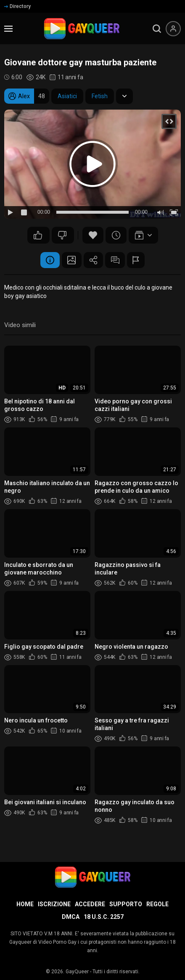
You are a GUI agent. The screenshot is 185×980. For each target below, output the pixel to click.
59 (62, 235)
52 (38, 235)
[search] (157, 29)
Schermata (70, 260)
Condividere (93, 260)
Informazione (47, 260)
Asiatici (67, 96)
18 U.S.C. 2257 (104, 917)
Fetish (100, 96)
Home (25, 904)
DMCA (71, 917)
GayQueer (77, 972)
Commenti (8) (116, 260)
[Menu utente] (173, 29)
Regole (157, 904)
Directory (17, 6)
